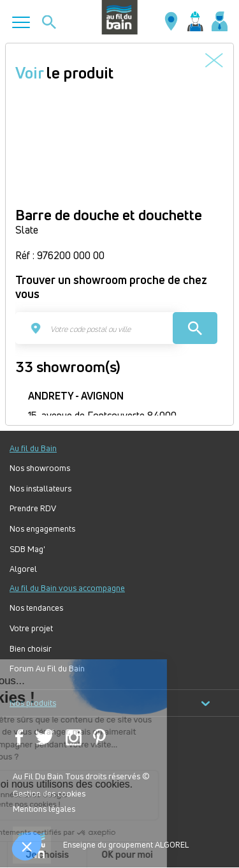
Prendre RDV (33, 508)
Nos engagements (42, 529)
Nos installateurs (40, 489)
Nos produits (110, 703)
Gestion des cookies (49, 793)
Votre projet (31, 628)
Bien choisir (31, 649)
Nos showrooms (40, 468)
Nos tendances (36, 608)
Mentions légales (44, 809)
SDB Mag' (27, 549)
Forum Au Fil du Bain (47, 669)
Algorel (23, 569)
